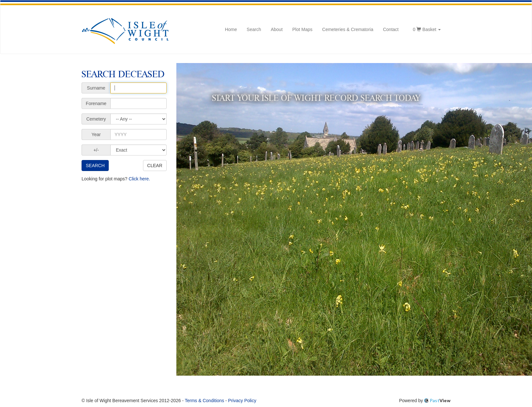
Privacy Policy (242, 401)
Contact (391, 29)
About (277, 29)
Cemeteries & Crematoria (348, 29)
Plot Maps (302, 29)
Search (254, 29)
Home (231, 29)
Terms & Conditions (204, 401)
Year (96, 134)
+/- (96, 150)
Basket (427, 29)
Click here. (139, 179)
